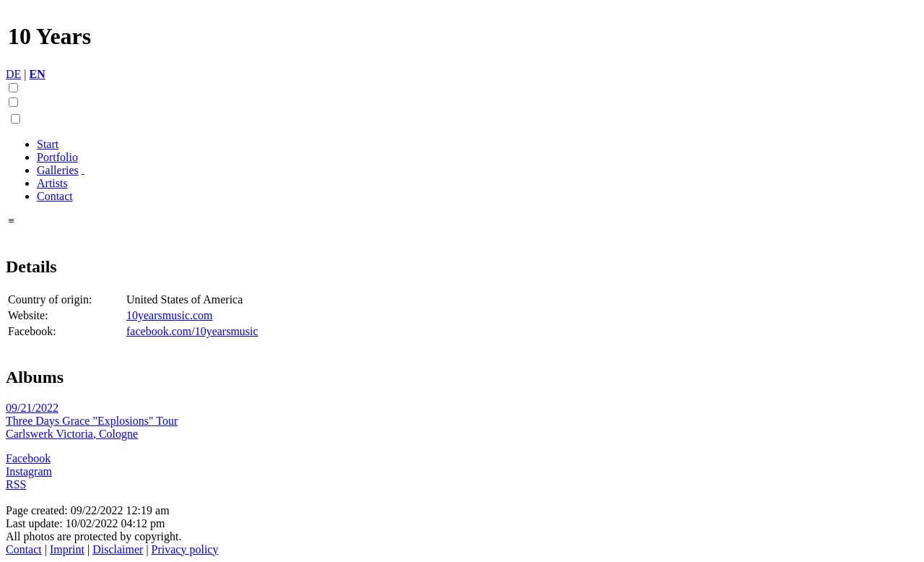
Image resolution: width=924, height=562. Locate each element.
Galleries (58, 170)
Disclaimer (118, 549)
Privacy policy (185, 549)
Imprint (67, 549)
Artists (52, 183)
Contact (55, 196)
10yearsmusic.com (170, 315)
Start (48, 144)
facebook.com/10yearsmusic (192, 331)
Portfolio (57, 157)
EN (38, 74)
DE (13, 74)
